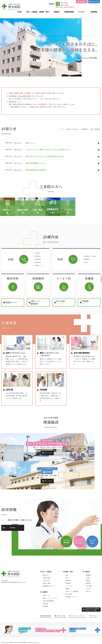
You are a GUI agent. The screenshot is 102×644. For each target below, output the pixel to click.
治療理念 (88, 592)
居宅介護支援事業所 (49, 610)
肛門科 (85, 288)
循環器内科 (38, 288)
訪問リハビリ (47, 605)
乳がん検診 (69, 603)
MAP (23, 592)
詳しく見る (27, 486)
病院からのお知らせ (67, 130)
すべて (55, 130)
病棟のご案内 (47, 592)
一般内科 (37, 277)
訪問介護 (45, 613)
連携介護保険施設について (35, 163)
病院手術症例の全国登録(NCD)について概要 (92, 619)
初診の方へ (46, 584)
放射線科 (68, 592)
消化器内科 (38, 284)
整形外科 (68, 590)
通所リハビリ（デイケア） (50, 607)
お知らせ (88, 601)
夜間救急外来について (49, 595)
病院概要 (88, 584)
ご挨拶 (88, 587)
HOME (19, 12)
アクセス (81, 12)
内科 (67, 584)
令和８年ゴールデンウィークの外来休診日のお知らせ (45, 156)
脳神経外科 (86, 284)
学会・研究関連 (94, 130)
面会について (30, 143)
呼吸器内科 (38, 281)
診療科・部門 (44, 12)
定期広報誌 (81, 130)
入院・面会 (46, 590)
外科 (67, 587)
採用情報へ (13, 537)
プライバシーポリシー (77, 625)
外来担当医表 (47, 587)
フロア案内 (89, 595)
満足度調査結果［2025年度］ (36, 170)
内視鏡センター (39, 291)
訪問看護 (45, 615)
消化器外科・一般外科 (90, 281)
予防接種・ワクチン (71, 606)
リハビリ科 (69, 595)
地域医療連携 (69, 12)
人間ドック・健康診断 (72, 601)
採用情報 (94, 12)
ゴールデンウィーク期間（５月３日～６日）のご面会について (48, 150)
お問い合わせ (95, 2)
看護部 (67, 598)
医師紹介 (88, 590)
